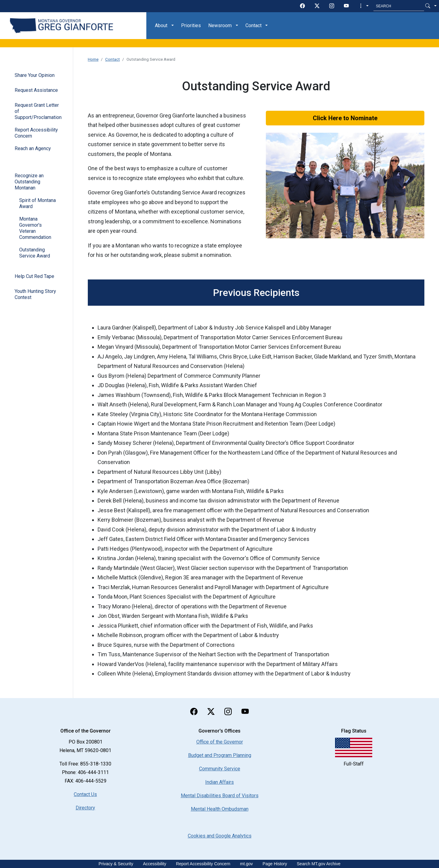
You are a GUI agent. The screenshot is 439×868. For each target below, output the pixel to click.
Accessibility (155, 864)
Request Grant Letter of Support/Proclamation (38, 111)
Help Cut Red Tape (34, 276)
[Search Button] (428, 6)
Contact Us (85, 794)
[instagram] (332, 6)
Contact (253, 25)
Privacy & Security (116, 864)
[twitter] (317, 6)
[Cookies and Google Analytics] (220, 836)
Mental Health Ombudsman (220, 809)
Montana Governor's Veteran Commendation (35, 228)
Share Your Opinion (35, 75)
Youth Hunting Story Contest (35, 294)
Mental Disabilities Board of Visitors (220, 796)
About (161, 25)
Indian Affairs (220, 782)
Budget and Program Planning (220, 755)
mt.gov (246, 864)
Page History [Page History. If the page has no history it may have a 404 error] (275, 864)
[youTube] (346, 6)
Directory (85, 808)
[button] (364, 6)
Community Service (220, 769)
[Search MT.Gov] (399, 6)
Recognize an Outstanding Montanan (29, 182)
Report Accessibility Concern (36, 133)
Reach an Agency (33, 148)
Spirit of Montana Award (37, 203)
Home (93, 59)
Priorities (191, 25)
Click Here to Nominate (345, 118)
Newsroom (220, 25)
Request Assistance (36, 90)
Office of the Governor (220, 742)
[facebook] (302, 6)
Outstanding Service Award (35, 253)
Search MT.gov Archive (319, 864)
